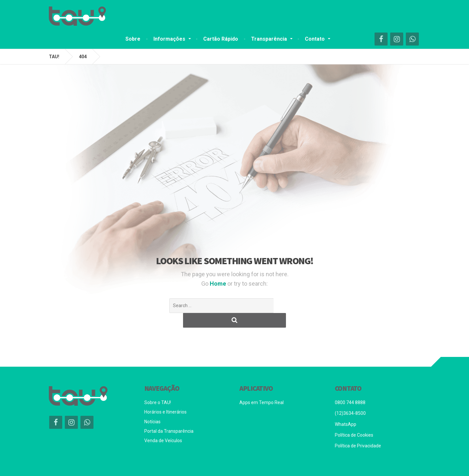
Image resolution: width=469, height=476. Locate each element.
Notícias (152, 407)
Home (219, 284)
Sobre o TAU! (158, 388)
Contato (315, 39)
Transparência (269, 39)
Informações (169, 39)
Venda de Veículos (163, 426)
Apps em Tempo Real (262, 388)
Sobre (133, 39)
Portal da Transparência (169, 416)
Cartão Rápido (221, 39)
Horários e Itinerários (165, 397)
